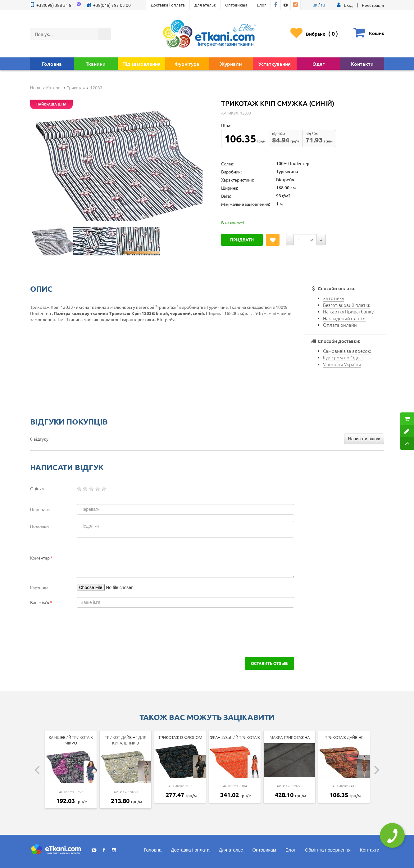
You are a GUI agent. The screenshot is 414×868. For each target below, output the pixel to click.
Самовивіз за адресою (347, 351)
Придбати (242, 240)
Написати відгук (364, 439)
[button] (348, 5)
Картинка (39, 587)
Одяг (318, 64)
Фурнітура (187, 64)
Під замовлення (141, 64)
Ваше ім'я (41, 602)
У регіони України (342, 364)
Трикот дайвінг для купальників (126, 740)
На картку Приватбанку (348, 311)
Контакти (362, 64)
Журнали (231, 64)
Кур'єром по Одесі (343, 357)
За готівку (334, 298)
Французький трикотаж (235, 737)
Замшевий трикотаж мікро (71, 740)
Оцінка (37, 488)
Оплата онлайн (340, 325)
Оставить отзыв (269, 663)
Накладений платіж (344, 318)
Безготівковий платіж (347, 305)
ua (315, 5)
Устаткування (275, 64)
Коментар (41, 558)
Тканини (96, 64)
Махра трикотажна (290, 737)
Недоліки (39, 526)
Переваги (40, 509)
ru (323, 5)
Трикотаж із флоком (180, 737)
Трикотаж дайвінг (344, 737)
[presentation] (84, 632)
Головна (52, 64)
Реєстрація (373, 5)
